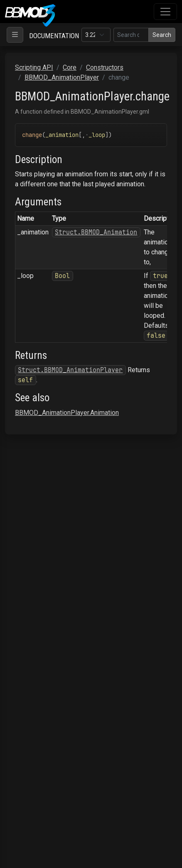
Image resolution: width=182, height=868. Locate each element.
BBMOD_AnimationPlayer (62, 77)
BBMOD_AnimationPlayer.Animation (67, 413)
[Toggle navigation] (165, 12)
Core (70, 67)
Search (162, 35)
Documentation (54, 36)
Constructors (105, 67)
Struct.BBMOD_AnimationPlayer (70, 370)
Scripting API (34, 67)
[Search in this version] (131, 35)
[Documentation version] (96, 35)
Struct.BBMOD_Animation (96, 232)
